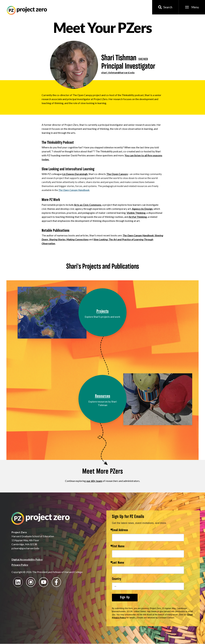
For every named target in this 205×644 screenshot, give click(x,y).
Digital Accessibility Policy (27, 559)
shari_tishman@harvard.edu (118, 72)
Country (117, 579)
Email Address (120, 530)
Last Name (118, 563)
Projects (102, 311)
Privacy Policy (20, 565)
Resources (103, 396)
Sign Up (125, 597)
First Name (118, 547)
